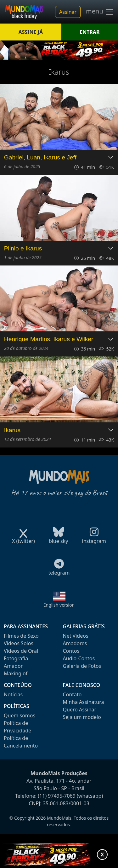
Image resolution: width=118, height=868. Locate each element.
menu (100, 12)
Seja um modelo (82, 717)
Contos (71, 651)
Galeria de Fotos (82, 666)
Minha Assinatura (84, 702)
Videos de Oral (21, 651)
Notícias (13, 694)
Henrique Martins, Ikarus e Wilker (49, 339)
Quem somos (20, 715)
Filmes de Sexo (21, 636)
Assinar (68, 12)
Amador (13, 666)
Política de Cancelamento (21, 742)
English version (59, 605)
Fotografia (16, 658)
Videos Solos (19, 643)
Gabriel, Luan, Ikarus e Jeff (40, 157)
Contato (72, 694)
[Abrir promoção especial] (59, 855)
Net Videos (76, 636)
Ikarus (12, 430)
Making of (16, 673)
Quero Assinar (80, 710)
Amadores (75, 643)
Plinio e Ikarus (23, 248)
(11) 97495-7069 (57, 796)
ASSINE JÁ (31, 32)
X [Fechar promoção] (102, 855)
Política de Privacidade (17, 727)
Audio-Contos (79, 658)
